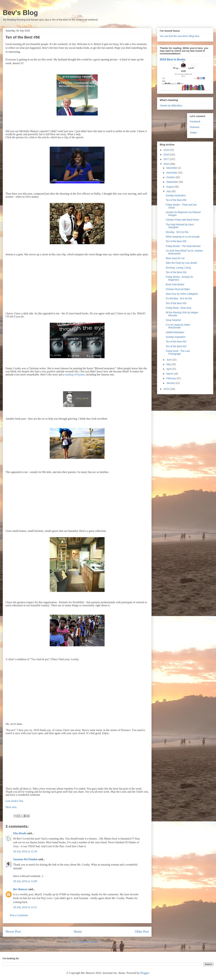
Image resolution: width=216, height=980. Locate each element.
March (170, 374)
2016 (167, 164)
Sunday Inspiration (176, 195)
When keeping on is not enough (183, 237)
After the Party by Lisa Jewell (181, 263)
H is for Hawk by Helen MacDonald (178, 326)
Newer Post (13, 931)
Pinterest (194, 127)
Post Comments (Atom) (85, 942)
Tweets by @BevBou (171, 106)
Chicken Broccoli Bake (178, 289)
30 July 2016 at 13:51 (25, 907)
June (169, 360)
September (172, 182)
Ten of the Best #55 (176, 241)
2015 (167, 389)
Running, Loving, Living (178, 268)
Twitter (193, 133)
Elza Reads (20, 833)
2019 (167, 150)
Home (78, 931)
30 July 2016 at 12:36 (25, 851)
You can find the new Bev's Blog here (180, 36)
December (172, 168)
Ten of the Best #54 (176, 272)
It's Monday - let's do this (179, 298)
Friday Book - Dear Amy (179, 308)
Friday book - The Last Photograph (178, 352)
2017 (167, 159)
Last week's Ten (14, 801)
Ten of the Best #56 (176, 200)
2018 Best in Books (173, 59)
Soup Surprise (173, 320)
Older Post (142, 931)
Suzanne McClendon (25, 859)
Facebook (195, 121)
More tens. (11, 807)
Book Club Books (175, 284)
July (169, 191)
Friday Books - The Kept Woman (183, 246)
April (169, 369)
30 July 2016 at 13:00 (25, 881)
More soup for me (175, 258)
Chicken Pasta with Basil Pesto (182, 220)
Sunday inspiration (176, 337)
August (170, 187)
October (171, 177)
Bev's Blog (20, 13)
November (172, 173)
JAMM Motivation (175, 332)
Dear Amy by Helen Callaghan (182, 294)
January (171, 383)
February (171, 378)
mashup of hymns (75, 374)
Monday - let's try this (177, 232)
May (169, 364)
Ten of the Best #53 (176, 303)
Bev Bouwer (20, 889)
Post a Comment (19, 915)
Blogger (145, 973)
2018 (167, 155)
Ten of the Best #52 (176, 342)
